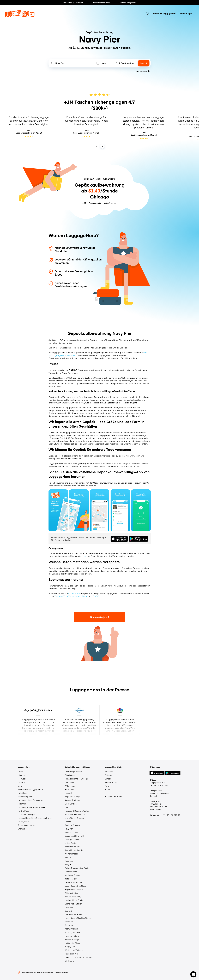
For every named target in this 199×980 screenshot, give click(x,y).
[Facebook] (164, 815)
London (108, 779)
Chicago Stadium (72, 839)
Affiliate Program (25, 797)
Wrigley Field (70, 947)
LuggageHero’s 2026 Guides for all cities (35, 818)
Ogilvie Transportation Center (77, 868)
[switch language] (147, 13)
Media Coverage (28, 814)
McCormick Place (72, 943)
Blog (20, 786)
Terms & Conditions (26, 825)
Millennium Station (72, 936)
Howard (68, 793)
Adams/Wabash (71, 929)
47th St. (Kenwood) (73, 897)
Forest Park (70, 789)
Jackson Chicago (72, 939)
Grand (67, 807)
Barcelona (109, 772)
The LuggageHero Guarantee (33, 807)
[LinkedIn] (179, 815)
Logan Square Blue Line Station (78, 918)
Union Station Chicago (74, 818)
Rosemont (69, 861)
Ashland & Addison (73, 800)
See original (41, 124)
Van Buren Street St (73, 875)
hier (85, 556)
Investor (24, 779)
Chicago (108, 775)
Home (20, 772)
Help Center (23, 804)
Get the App (186, 13)
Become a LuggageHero (164, 13)
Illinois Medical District (74, 850)
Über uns (22, 775)
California (69, 907)
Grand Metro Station (73, 904)
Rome (107, 789)
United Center (71, 843)
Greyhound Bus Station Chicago (78, 957)
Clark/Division (71, 804)
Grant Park (69, 782)
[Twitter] (168, 815)
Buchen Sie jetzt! (100, 617)
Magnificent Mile (71, 954)
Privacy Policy (24, 822)
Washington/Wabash (74, 950)
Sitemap (21, 829)
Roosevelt (69, 922)
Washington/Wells (72, 932)
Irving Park (69, 864)
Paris (107, 786)
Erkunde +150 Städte (114, 796)
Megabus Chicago (72, 797)
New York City (111, 782)
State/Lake (69, 925)
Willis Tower (70, 786)
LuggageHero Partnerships (32, 800)
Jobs (23, 782)
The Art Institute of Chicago (76, 779)
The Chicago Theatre (74, 772)
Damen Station (71, 872)
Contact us (154, 815)
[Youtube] (176, 815)
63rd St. (68, 857)
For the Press (23, 811)
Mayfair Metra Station (74, 889)
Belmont (68, 911)
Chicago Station (72, 893)
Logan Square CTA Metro (75, 886)
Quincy (68, 822)
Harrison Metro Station (74, 900)
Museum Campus (72, 847)
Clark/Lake (69, 961)
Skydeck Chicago (72, 825)
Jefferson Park (71, 879)
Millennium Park (71, 832)
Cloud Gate (70, 775)
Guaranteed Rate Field (74, 836)
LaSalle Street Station (74, 914)
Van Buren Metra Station (75, 814)
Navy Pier (69, 829)
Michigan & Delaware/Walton (77, 811)
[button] (193, 974)
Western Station (71, 854)
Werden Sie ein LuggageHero (30, 789)
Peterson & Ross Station (75, 882)
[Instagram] (172, 815)
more (150, 127)
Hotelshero (23, 793)
